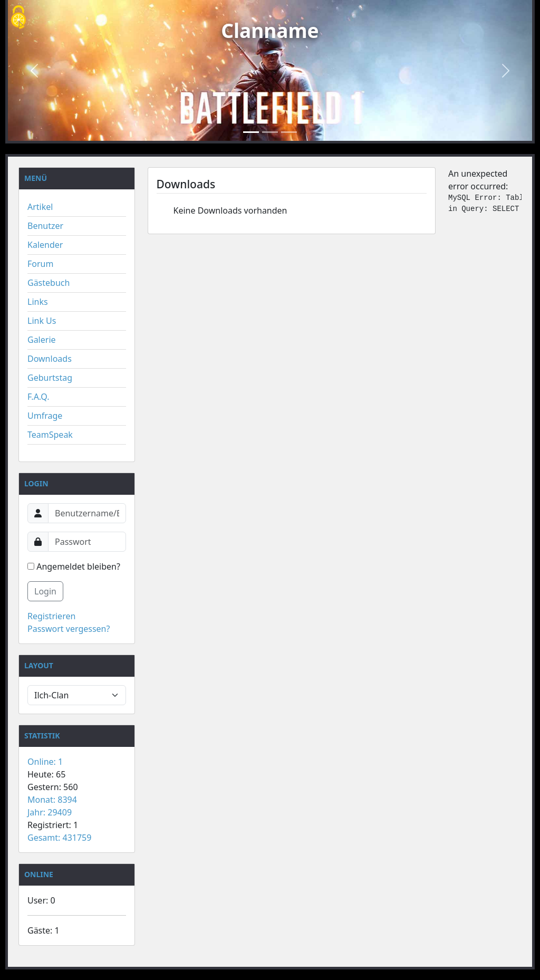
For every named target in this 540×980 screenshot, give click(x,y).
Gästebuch (49, 283)
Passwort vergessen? (69, 629)
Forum (40, 264)
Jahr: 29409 (50, 812)
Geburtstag (50, 378)
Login (45, 591)
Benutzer (45, 226)
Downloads (50, 359)
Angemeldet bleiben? (74, 566)
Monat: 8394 (52, 800)
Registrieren (51, 616)
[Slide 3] (289, 132)
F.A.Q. (38, 397)
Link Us (42, 321)
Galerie (42, 340)
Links (38, 302)
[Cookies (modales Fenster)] (18, 18)
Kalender (45, 245)
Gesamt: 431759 (59, 838)
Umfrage (45, 416)
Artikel (40, 207)
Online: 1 (45, 762)
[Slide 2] (270, 132)
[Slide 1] (251, 132)
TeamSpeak (50, 435)
